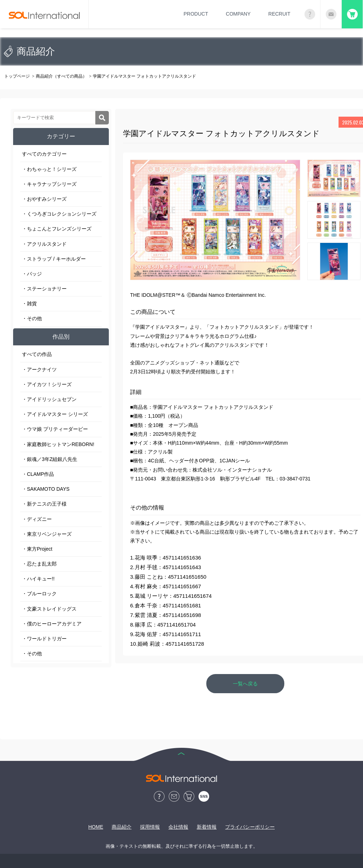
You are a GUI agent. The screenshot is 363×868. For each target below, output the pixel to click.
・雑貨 (29, 304)
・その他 (32, 318)
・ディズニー (37, 519)
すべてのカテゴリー (44, 154)
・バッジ (32, 274)
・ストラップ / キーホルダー (54, 259)
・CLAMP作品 (38, 474)
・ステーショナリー (44, 289)
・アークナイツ (39, 369)
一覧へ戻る (245, 684)
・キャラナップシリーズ (49, 184)
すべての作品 (37, 354)
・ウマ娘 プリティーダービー (55, 429)
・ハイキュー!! (38, 579)
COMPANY (238, 14)
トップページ (17, 76)
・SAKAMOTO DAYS (46, 489)
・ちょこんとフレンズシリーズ (57, 229)
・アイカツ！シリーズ (47, 384)
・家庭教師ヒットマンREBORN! (58, 444)
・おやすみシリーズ (44, 199)
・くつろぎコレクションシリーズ (59, 214)
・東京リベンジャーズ (47, 534)
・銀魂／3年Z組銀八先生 (50, 459)
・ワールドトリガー (44, 639)
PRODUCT (196, 14)
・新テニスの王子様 (44, 504)
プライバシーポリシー (250, 827)
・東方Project (37, 549)
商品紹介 (122, 827)
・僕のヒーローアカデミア (52, 624)
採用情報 (150, 827)
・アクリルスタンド (44, 244)
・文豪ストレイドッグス (49, 609)
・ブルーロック (39, 594)
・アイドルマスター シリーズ (55, 414)
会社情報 (178, 827)
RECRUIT (279, 14)
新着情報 (207, 827)
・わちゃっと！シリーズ (49, 169)
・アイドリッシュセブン (49, 399)
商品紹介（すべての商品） (61, 76)
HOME (96, 827)
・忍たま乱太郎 (39, 564)
